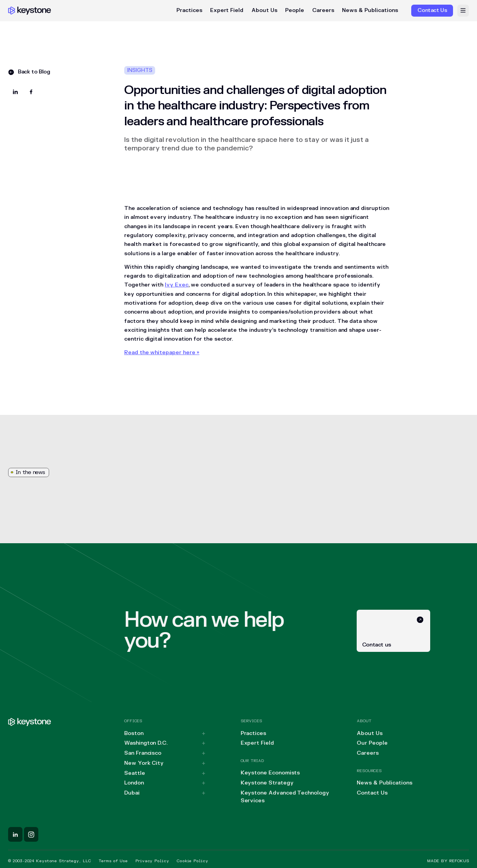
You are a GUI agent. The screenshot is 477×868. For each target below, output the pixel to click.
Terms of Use (113, 861)
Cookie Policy (192, 861)
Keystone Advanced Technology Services (285, 797)
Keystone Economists (270, 773)
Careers (323, 10)
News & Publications (370, 10)
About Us (264, 10)
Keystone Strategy (267, 783)
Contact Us (372, 793)
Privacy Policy (152, 861)
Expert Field (227, 10)
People (295, 10)
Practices (189, 10)
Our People (372, 743)
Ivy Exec (176, 285)
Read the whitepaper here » (162, 352)
